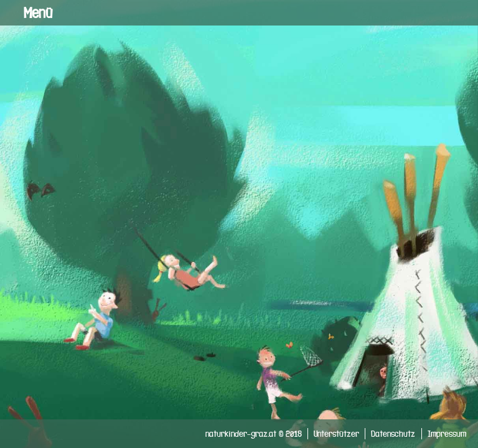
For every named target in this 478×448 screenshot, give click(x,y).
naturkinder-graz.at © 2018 (254, 434)
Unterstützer (336, 434)
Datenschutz (393, 434)
